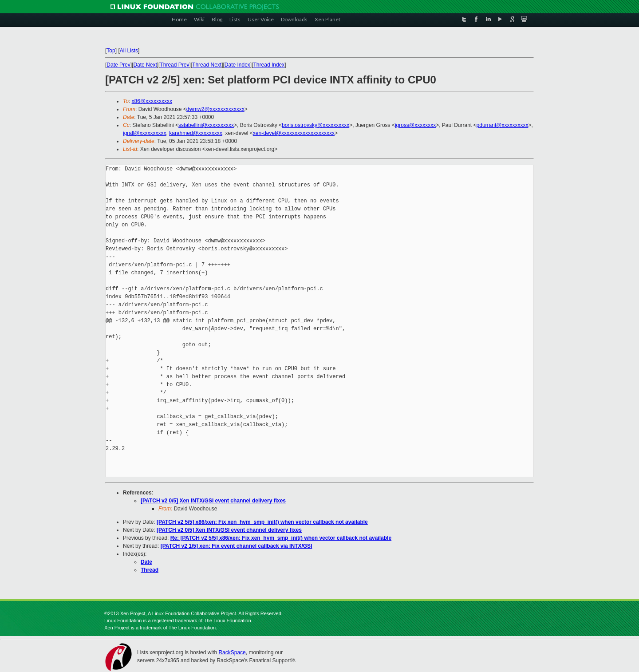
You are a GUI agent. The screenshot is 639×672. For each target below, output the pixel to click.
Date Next (145, 65)
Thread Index (269, 65)
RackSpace (232, 652)
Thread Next (207, 65)
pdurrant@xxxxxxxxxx (503, 125)
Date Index (237, 65)
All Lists (129, 51)
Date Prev (118, 65)
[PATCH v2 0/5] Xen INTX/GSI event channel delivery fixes (213, 501)
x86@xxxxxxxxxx (152, 101)
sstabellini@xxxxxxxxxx (206, 125)
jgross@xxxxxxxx (415, 125)
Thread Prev (174, 65)
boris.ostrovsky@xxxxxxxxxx (316, 125)
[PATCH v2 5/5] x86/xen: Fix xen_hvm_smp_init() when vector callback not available (262, 522)
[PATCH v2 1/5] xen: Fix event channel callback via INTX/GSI (237, 546)
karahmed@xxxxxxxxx (196, 133)
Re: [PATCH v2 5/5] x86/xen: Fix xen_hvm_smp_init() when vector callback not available (281, 538)
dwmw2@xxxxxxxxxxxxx (215, 109)
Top (111, 51)
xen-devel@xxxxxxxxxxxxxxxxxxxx (294, 133)
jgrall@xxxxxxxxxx (145, 133)
